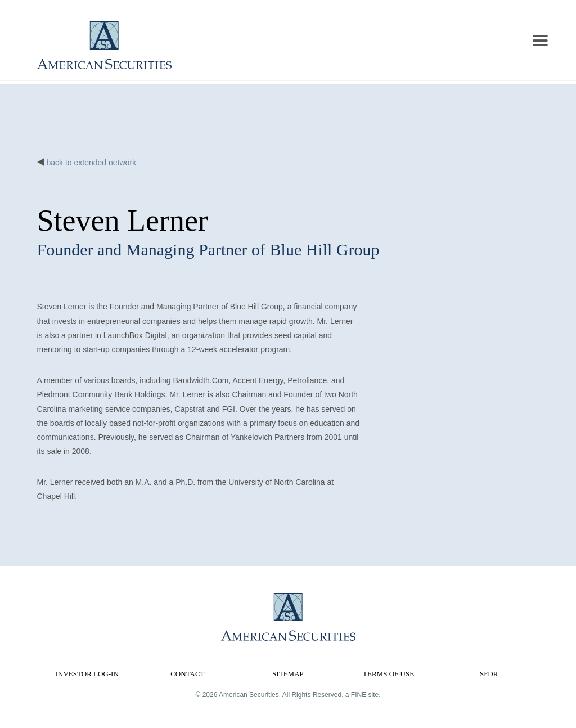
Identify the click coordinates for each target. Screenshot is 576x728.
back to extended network (92, 163)
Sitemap (288, 674)
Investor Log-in (87, 674)
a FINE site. (363, 695)
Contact (187, 674)
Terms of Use (388, 674)
